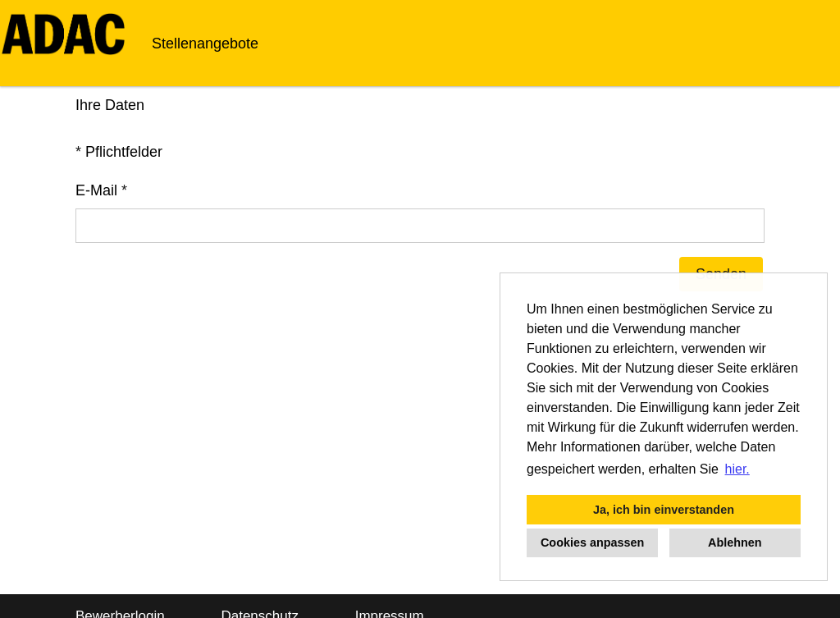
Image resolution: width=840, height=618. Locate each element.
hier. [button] (737, 469)
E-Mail (101, 190)
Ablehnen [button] (735, 542)
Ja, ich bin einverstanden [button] (664, 510)
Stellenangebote (205, 43)
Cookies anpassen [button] (592, 542)
